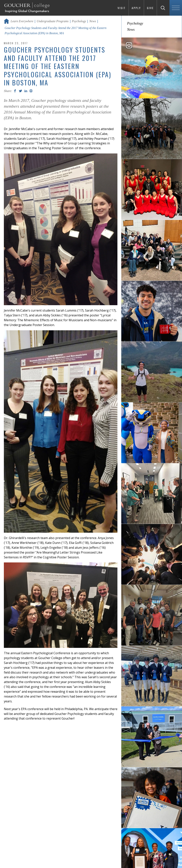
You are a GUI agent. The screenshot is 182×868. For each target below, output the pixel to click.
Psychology (79, 21)
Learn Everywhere (22, 21)
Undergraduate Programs (53, 21)
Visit (122, 8)
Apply (136, 8)
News (93, 21)
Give (150, 8)
